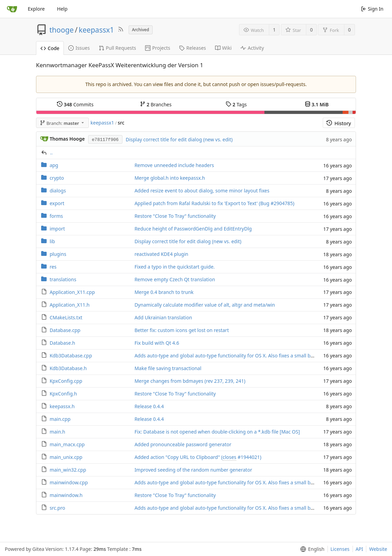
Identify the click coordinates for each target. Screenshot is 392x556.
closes (229, 457)
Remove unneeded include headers (174, 165)
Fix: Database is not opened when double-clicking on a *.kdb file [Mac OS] (217, 432)
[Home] (12, 9)
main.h (58, 432)
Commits (75, 104)
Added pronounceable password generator (183, 444)
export (57, 203)
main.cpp (60, 419)
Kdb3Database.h (68, 368)
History (339, 123)
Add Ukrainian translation (163, 317)
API (359, 549)
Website (378, 549)
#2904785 (282, 203)
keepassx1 (97, 30)
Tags (236, 104)
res (53, 267)
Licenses (340, 549)
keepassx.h (62, 406)
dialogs (58, 191)
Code (50, 48)
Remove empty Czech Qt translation (175, 279)
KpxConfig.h (63, 394)
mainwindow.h (66, 495)
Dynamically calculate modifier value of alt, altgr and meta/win (205, 305)
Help (62, 9)
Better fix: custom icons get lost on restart (182, 330)
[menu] (311, 549)
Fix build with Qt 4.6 (157, 343)
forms (56, 216)
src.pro (57, 508)
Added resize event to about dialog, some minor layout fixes (202, 191)
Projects (158, 48)
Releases (192, 48)
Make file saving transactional (168, 368)
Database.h (62, 343)
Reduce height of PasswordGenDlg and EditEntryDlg (193, 229)
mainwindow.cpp (69, 482)
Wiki (223, 48)
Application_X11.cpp (72, 292)
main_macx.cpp (67, 444)
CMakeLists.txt (66, 317)
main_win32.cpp (68, 470)
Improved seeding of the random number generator (193, 470)
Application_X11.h (70, 305)
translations (63, 279)
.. (51, 152)
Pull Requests (117, 48)
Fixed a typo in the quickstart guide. (175, 267)
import (57, 229)
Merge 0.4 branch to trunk (164, 292)
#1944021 (249, 457)
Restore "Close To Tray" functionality (175, 216)
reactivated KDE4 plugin (161, 254)
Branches (156, 104)
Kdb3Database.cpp (71, 356)
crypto (57, 178)
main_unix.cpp (66, 457)
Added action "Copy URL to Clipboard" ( (179, 457)
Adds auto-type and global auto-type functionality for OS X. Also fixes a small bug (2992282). (238, 356)
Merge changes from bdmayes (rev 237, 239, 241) (190, 381)
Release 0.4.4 (149, 406)
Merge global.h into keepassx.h (170, 178)
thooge (62, 30)
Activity (252, 48)
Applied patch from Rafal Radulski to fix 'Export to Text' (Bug (203, 203)
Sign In (372, 9)
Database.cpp (65, 330)
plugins (58, 254)
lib (52, 241)
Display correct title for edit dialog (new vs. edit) (179, 139)
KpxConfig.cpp (66, 381)
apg (54, 165)
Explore (36, 9)
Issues (79, 48)
